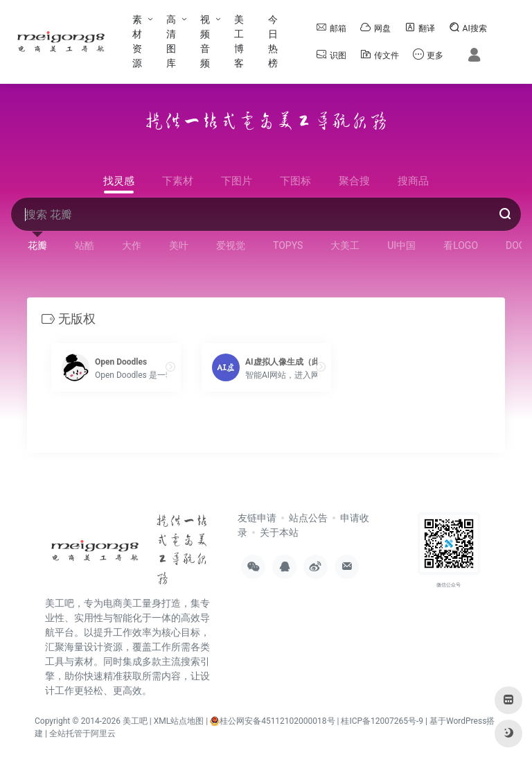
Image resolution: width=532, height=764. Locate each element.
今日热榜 (273, 41)
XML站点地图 (179, 720)
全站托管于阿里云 (82, 733)
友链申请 (257, 518)
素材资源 (137, 41)
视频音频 (205, 41)
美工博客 (239, 41)
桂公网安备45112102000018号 (272, 720)
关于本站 (279, 532)
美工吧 (135, 720)
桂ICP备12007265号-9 (382, 720)
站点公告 (308, 518)
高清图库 (171, 41)
